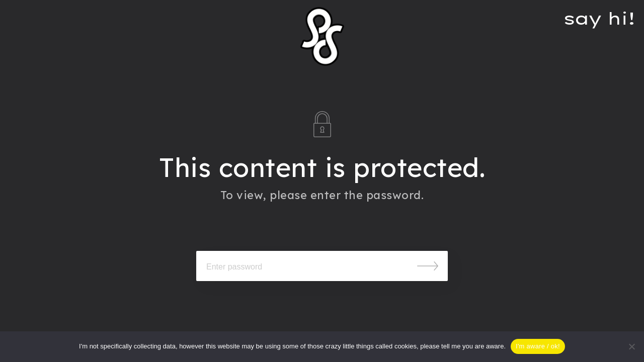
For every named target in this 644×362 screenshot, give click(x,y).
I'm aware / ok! (538, 346)
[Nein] (631, 346)
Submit (428, 266)
